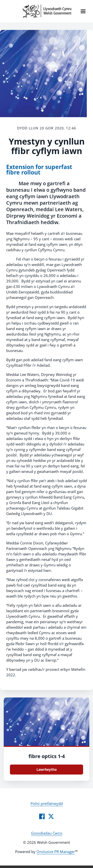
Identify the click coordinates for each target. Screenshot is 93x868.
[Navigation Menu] (83, 11)
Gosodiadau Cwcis (47, 833)
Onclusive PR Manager (56, 852)
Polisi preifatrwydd (47, 803)
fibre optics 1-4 (47, 756)
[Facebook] (42, 816)
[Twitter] (51, 816)
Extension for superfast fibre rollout (39, 170)
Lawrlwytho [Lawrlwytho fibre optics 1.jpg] (47, 769)
